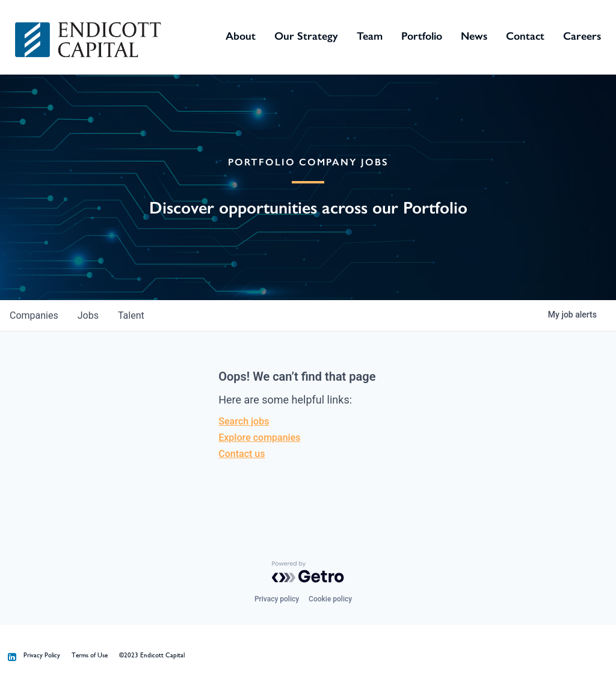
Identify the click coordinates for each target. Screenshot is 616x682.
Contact (525, 36)
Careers (582, 36)
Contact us (242, 454)
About (241, 36)
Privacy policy (277, 599)
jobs (88, 315)
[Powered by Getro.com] (308, 572)
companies (34, 315)
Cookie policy (330, 599)
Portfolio (422, 36)
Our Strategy (306, 36)
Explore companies (259, 438)
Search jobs (244, 421)
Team (370, 36)
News (474, 36)
